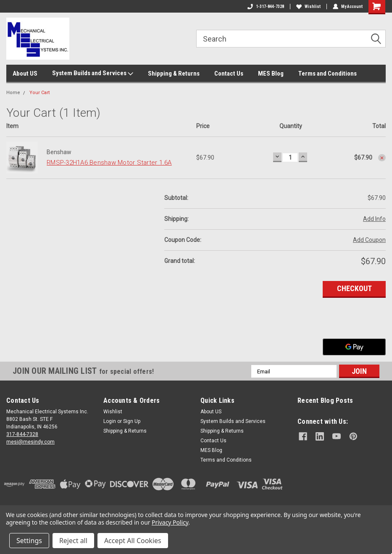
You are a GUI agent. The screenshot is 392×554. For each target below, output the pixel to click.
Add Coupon (369, 240)
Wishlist (308, 7)
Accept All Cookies (133, 541)
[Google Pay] (354, 347)
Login (110, 421)
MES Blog (271, 74)
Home (13, 93)
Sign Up (132, 421)
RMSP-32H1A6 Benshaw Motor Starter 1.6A (109, 163)
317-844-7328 (22, 434)
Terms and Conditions (328, 74)
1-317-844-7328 (266, 7)
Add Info (374, 219)
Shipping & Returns (174, 74)
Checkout (354, 288)
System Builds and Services (93, 74)
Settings (29, 541)
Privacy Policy (170, 522)
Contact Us (229, 74)
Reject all (73, 541)
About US (25, 74)
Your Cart (39, 93)
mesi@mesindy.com (30, 442)
